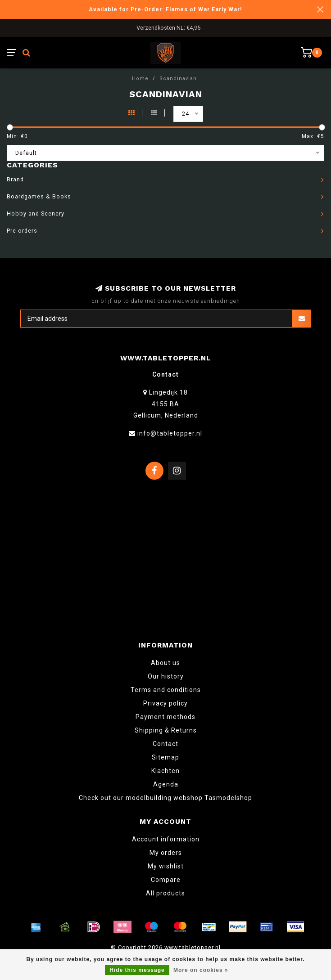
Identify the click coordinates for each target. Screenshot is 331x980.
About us (165, 663)
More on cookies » (201, 970)
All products (165, 893)
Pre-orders (22, 231)
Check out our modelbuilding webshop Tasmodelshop (165, 798)
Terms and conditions (166, 690)
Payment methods (165, 717)
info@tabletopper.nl (170, 433)
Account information (166, 839)
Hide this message (137, 970)
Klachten (165, 771)
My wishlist (166, 866)
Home (140, 79)
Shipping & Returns (166, 730)
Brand (15, 179)
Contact (165, 744)
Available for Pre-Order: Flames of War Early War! (165, 9)
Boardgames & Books (39, 196)
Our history (166, 676)
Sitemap (165, 757)
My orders (166, 853)
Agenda (166, 784)
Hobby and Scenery (36, 214)
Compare (166, 880)
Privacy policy (165, 703)
